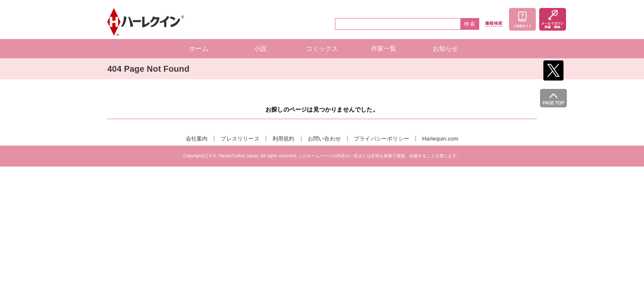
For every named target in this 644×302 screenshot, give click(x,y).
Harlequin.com (440, 139)
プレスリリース (240, 139)
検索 (470, 24)
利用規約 (284, 139)
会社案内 (197, 139)
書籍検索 (494, 23)
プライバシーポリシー (382, 139)
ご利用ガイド (522, 19)
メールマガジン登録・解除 (553, 19)
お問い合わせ (324, 139)
